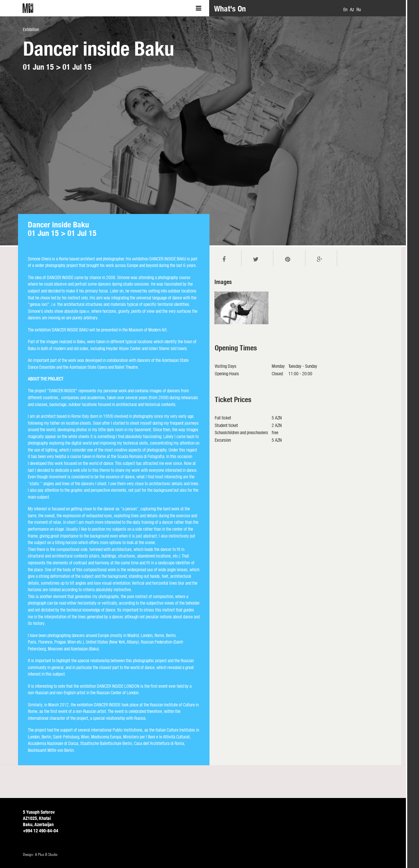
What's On (230, 9)
